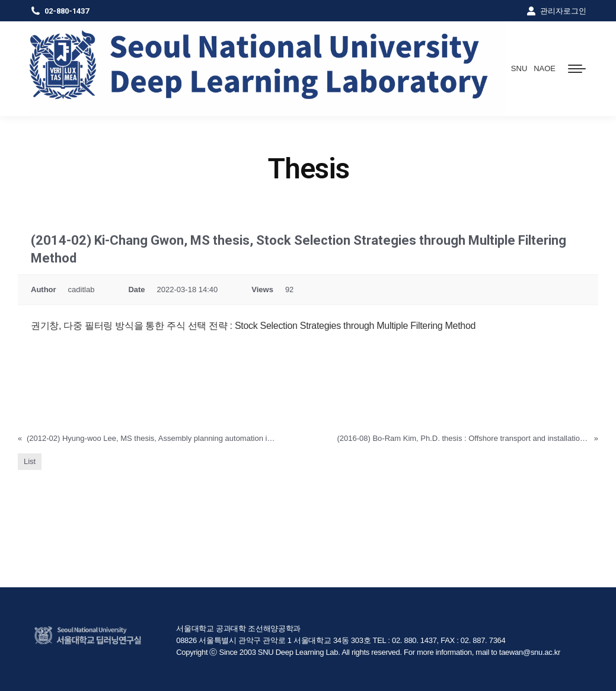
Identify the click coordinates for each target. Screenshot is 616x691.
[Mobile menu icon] (577, 69)
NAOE (545, 68)
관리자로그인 (556, 11)
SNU (519, 68)
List (30, 461)
